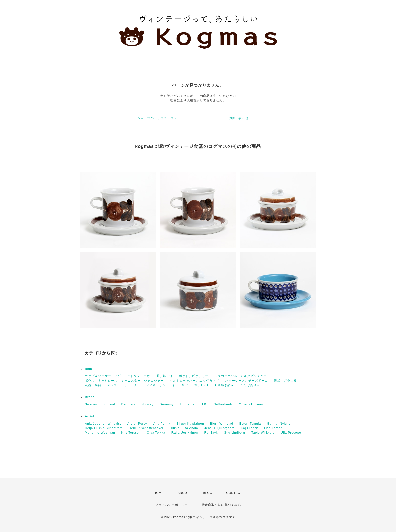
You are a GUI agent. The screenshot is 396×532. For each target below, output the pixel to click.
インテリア (180, 385)
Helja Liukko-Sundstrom (104, 428)
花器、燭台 (93, 385)
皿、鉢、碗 (165, 376)
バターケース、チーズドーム (247, 381)
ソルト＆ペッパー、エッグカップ (194, 381)
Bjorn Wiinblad (222, 424)
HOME (159, 493)
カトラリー (132, 385)
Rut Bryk (211, 433)
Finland (109, 404)
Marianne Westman (100, 433)
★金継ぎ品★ (224, 385)
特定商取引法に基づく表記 (221, 505)
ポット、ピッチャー (194, 376)
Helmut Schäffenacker (146, 428)
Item (89, 369)
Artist (90, 416)
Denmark (128, 404)
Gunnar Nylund (279, 424)
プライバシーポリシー (171, 505)
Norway (147, 404)
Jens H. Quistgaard (220, 428)
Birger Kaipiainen (190, 424)
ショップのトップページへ (157, 118)
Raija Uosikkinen (185, 433)
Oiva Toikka (156, 433)
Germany (166, 404)
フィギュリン (156, 385)
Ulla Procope (291, 433)
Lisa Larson (273, 428)
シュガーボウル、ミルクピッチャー (241, 376)
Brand (90, 397)
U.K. (204, 404)
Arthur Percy (137, 424)
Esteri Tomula (250, 424)
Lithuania (187, 404)
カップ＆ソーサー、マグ (103, 376)
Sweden (91, 404)
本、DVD (201, 385)
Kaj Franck (249, 428)
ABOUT (183, 493)
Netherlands (223, 404)
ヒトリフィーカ (139, 376)
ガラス (112, 385)
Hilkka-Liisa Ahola (184, 428)
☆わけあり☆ (250, 385)
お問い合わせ (239, 118)
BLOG (208, 493)
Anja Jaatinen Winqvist (103, 424)
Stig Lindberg (235, 433)
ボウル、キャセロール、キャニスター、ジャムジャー (124, 381)
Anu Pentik (162, 424)
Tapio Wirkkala (263, 433)
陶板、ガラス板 (286, 381)
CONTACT (234, 493)
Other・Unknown (252, 404)
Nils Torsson (131, 433)
